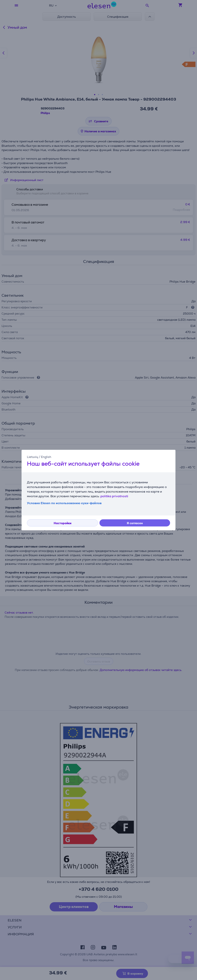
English (46, 457)
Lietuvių (33, 457)
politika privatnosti (114, 496)
